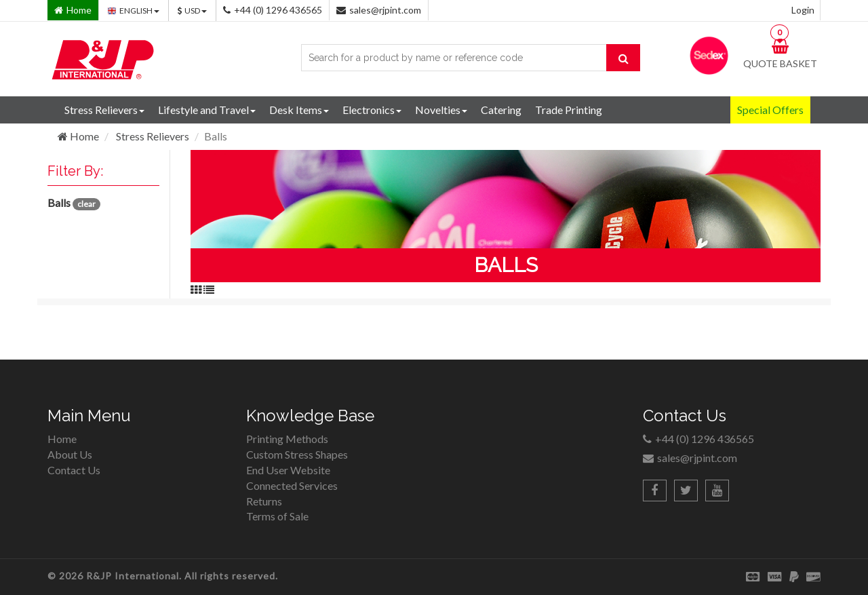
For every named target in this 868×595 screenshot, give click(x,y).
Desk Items (299, 110)
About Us (70, 454)
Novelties (441, 110)
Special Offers (770, 110)
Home (78, 136)
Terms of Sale (277, 516)
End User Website (288, 470)
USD (192, 11)
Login (803, 10)
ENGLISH (134, 11)
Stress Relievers (104, 110)
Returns (264, 501)
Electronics (372, 110)
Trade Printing (569, 110)
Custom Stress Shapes (297, 454)
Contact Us (74, 470)
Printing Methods (287, 439)
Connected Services (292, 485)
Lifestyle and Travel (207, 110)
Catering (501, 110)
